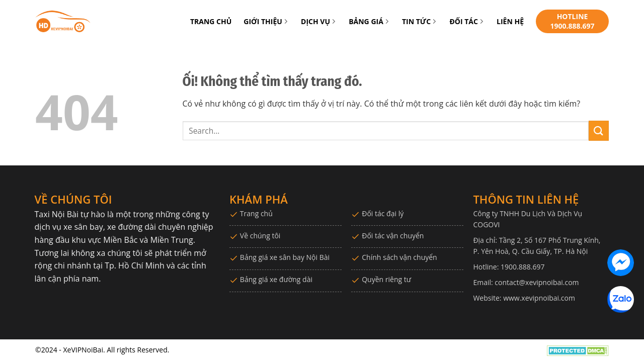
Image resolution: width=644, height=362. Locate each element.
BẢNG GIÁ (369, 21)
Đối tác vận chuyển (393, 236)
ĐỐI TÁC (467, 21)
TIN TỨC (420, 21)
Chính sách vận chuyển (399, 257)
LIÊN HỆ (510, 21)
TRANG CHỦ (211, 21)
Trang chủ (256, 213)
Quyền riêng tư (386, 279)
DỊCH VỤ (319, 21)
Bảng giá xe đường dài (276, 279)
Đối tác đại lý (383, 213)
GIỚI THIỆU (266, 21)
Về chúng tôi (260, 236)
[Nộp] (599, 130)
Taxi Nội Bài (57, 214)
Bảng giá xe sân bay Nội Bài (285, 257)
